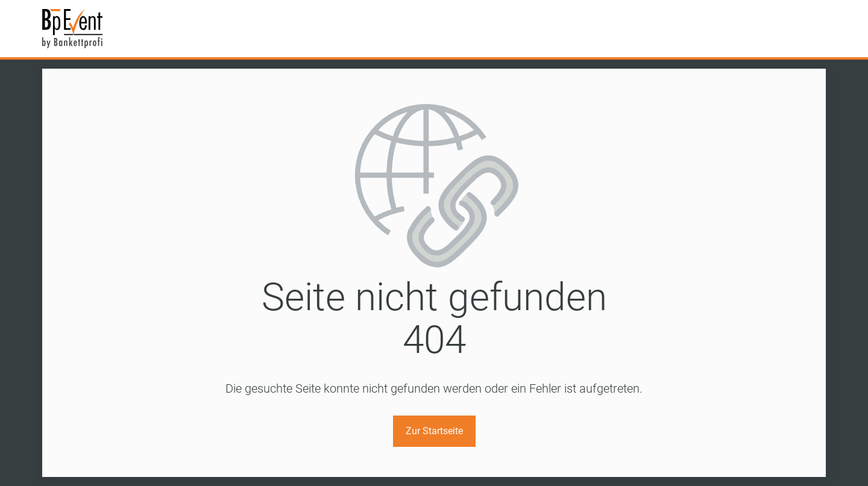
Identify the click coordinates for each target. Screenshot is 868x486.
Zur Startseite (434, 431)
